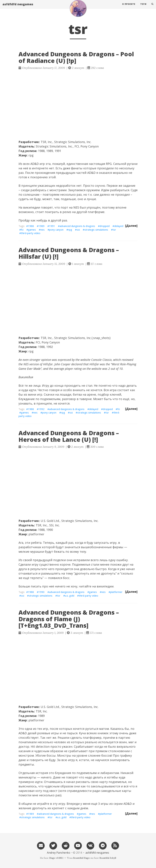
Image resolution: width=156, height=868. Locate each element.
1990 (41, 592)
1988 (31, 226)
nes (43, 230)
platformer (36, 534)
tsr (114, 230)
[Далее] (131, 226)
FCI (77, 146)
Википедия (26, 377)
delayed (119, 226)
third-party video (31, 233)
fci (22, 230)
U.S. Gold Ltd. (50, 521)
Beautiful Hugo (81, 858)
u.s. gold (70, 596)
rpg (31, 155)
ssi (78, 230)
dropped (105, 226)
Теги (143, 7)
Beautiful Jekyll (108, 858)
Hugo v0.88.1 (56, 858)
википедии (32, 207)
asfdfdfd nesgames (18, 7)
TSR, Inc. (47, 142)
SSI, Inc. (55, 525)
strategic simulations (96, 230)
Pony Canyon (90, 146)
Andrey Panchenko (59, 853)
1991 (52, 226)
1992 (41, 409)
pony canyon (56, 230)
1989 (41, 226)
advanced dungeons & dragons (77, 226)
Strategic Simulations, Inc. (73, 142)
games (32, 230)
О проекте (129, 7)
